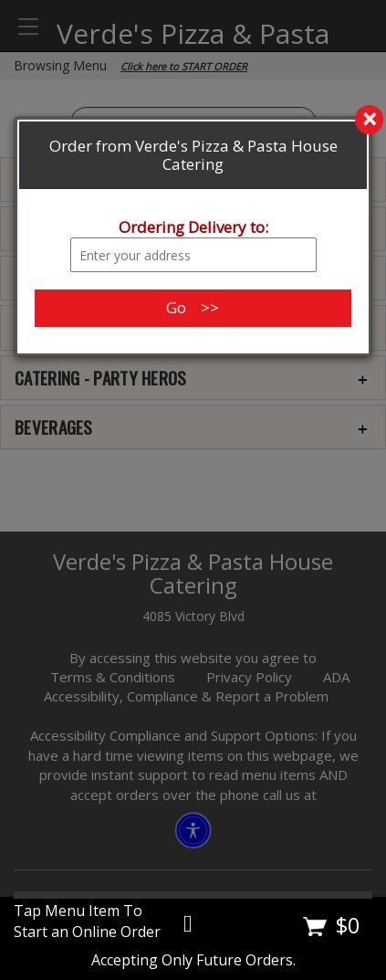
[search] (193, 121)
